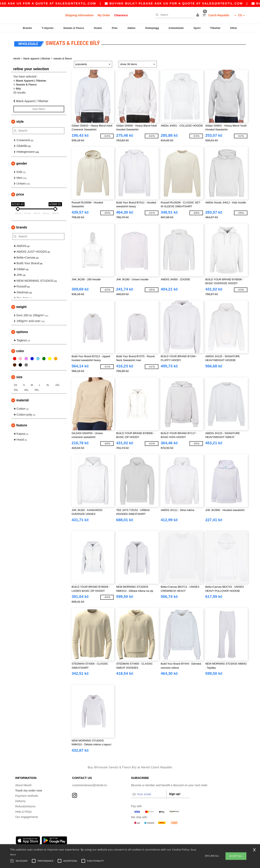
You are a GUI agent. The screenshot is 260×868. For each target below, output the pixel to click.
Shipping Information (79, 15)
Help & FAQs (23, 812)
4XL (26, 390)
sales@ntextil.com (92, 3)
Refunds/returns (25, 806)
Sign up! (175, 794)
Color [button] (20, 351)
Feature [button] (22, 425)
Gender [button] (22, 163)
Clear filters (39, 109)
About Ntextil (23, 785)
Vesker (98, 28)
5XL (37, 390)
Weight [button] (21, 307)
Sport (197, 28)
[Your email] (149, 794)
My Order (104, 15)
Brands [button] (22, 227)
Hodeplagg (152, 28)
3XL (16, 390)
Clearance (121, 15)
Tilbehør (215, 28)
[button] (198, 15)
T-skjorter (48, 28)
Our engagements (27, 817)
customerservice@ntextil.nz (89, 785)
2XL (58, 385)
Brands (28, 28)
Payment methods (27, 796)
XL (48, 385)
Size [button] (19, 377)
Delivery (20, 801)
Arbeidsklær (176, 28)
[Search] (174, 15)
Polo (115, 28)
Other (234, 28)
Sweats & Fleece (74, 28)
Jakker (131, 28)
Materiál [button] (22, 400)
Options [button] (22, 332)
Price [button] (20, 194)
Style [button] (20, 122)
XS (15, 385)
